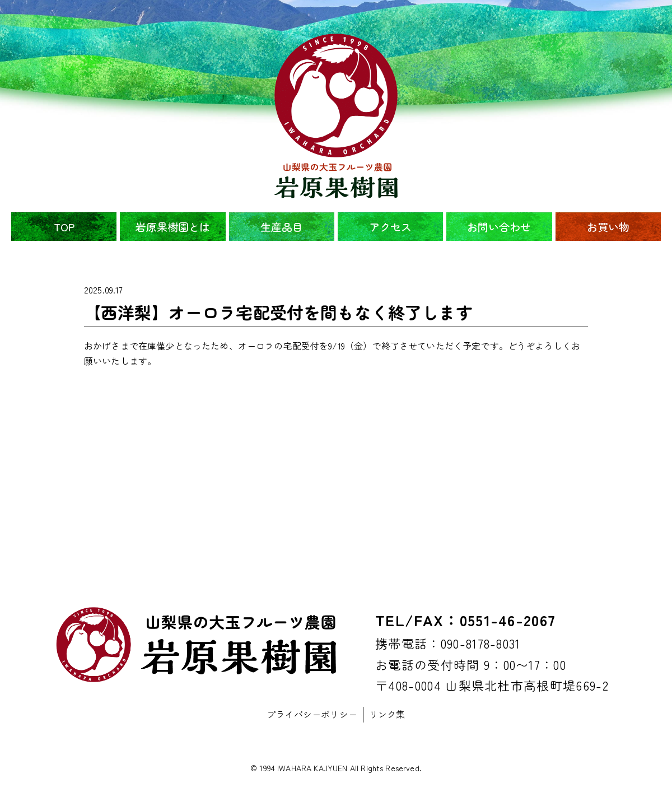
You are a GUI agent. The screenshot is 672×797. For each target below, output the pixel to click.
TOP (64, 227)
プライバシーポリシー (312, 714)
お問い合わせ (499, 227)
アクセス (390, 227)
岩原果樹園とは (173, 227)
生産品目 (282, 227)
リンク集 (387, 714)
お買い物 (608, 227)
